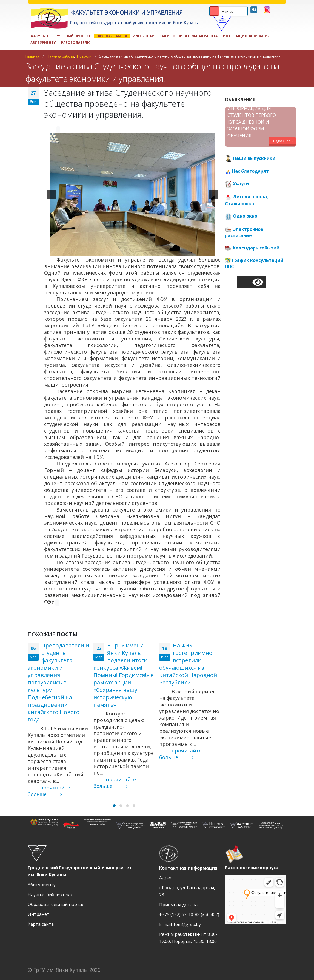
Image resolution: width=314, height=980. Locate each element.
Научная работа (112, 36)
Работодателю (76, 42)
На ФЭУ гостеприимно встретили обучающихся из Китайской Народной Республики (188, 664)
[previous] (51, 195)
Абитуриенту (43, 42)
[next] (213, 195)
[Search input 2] (238, 11)
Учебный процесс (74, 36)
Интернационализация (246, 36)
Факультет (41, 36)
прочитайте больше (49, 791)
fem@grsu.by (187, 924)
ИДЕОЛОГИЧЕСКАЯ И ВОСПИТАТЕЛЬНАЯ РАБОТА (175, 36)
